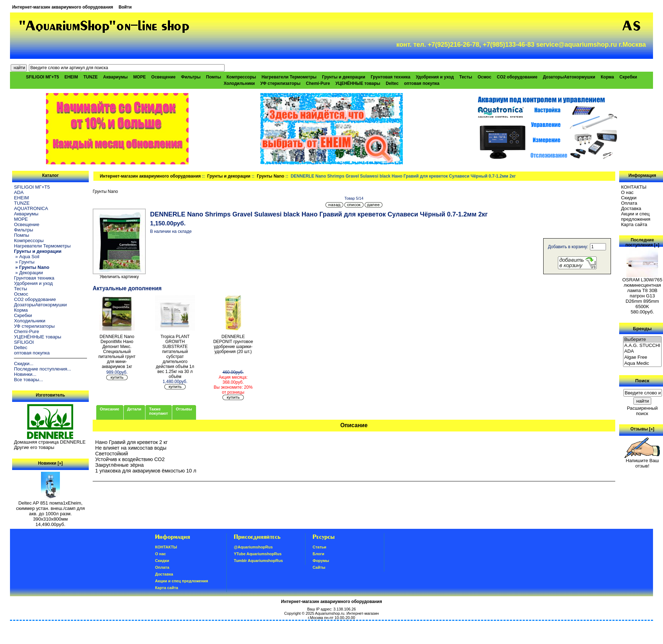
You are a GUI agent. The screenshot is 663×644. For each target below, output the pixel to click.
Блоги (318, 554)
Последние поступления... (42, 369)
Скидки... (24, 364)
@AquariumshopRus (253, 547)
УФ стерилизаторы (280, 83)
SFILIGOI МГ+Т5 (42, 77)
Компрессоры (241, 77)
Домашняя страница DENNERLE (50, 442)
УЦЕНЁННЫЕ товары (358, 83)
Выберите (642, 340)
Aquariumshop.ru (330, 613)
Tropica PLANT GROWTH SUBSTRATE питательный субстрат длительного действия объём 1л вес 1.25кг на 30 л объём (175, 357)
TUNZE (91, 77)
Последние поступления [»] (642, 242)
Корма (607, 77)
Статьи (319, 547)
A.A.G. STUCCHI (642, 346)
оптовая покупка (422, 83)
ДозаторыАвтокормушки (569, 77)
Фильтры (191, 77)
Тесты (466, 77)
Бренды (642, 328)
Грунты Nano (271, 176)
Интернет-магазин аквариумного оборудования (63, 7)
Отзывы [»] (642, 429)
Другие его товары (34, 447)
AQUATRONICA (31, 208)
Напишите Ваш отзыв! (642, 461)
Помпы (214, 77)
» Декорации (28, 273)
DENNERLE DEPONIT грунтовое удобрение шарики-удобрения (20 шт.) (233, 344)
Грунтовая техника (390, 77)
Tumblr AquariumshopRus (258, 561)
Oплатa (629, 203)
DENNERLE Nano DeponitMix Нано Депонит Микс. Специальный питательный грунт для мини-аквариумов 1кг (117, 352)
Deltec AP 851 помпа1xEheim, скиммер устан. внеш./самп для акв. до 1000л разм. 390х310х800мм (50, 509)
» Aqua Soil (27, 257)
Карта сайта (634, 224)
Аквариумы (115, 77)
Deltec (392, 83)
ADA (19, 192)
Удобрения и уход (435, 77)
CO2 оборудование (517, 77)
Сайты (319, 567)
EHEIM (71, 77)
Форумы (321, 561)
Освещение (163, 77)
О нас (627, 192)
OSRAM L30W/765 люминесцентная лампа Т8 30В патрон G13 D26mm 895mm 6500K (642, 291)
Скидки (629, 198)
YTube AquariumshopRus (258, 554)
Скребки (628, 77)
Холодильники (239, 83)
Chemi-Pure (318, 83)
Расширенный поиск (642, 411)
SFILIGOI (24, 342)
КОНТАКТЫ (634, 187)
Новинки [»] (50, 463)
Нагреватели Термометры (289, 77)
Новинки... (25, 374)
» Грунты (24, 262)
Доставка (631, 208)
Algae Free (642, 357)
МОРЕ (140, 77)
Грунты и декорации (229, 176)
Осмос (485, 77)
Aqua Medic (642, 364)
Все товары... (29, 380)
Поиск (642, 381)
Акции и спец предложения (636, 216)
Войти (125, 7)
